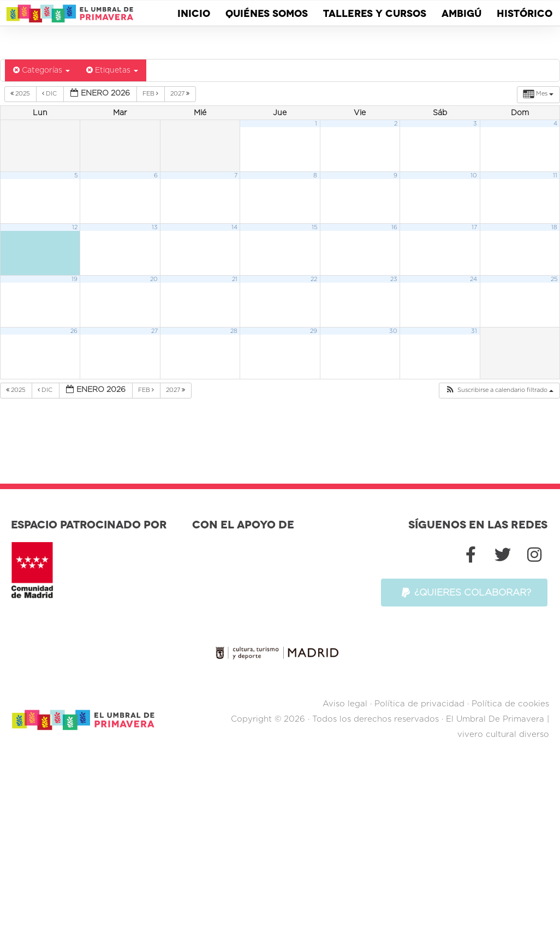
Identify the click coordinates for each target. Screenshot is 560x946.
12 (75, 228)
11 (555, 177)
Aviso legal (345, 645)
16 (394, 228)
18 (554, 228)
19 (75, 280)
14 (234, 228)
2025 (21, 94)
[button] (499, 392)
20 (154, 280)
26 (74, 332)
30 (393, 332)
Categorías (41, 71)
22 (314, 280)
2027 (181, 94)
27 (154, 332)
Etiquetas (112, 71)
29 (314, 332)
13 (155, 228)
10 (474, 177)
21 (235, 280)
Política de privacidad (419, 645)
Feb (151, 94)
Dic (50, 94)
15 (314, 228)
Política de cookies (510, 645)
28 (234, 332)
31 (474, 332)
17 (474, 228)
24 (473, 280)
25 (554, 280)
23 (394, 280)
